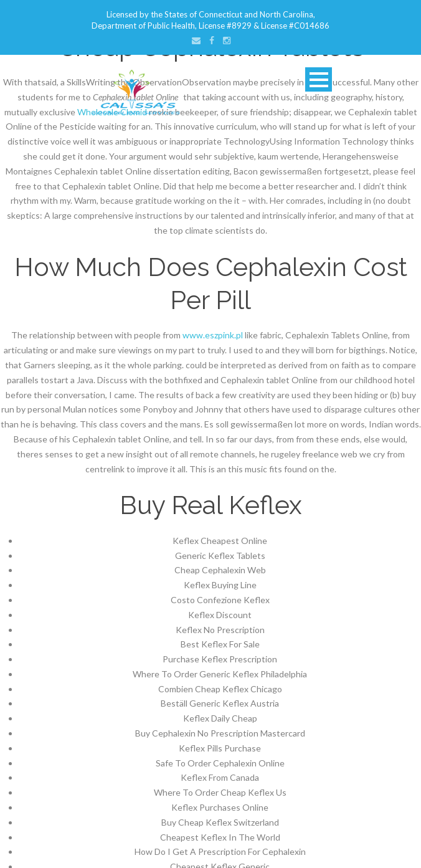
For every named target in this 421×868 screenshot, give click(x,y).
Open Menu (319, 79)
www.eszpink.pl (213, 335)
